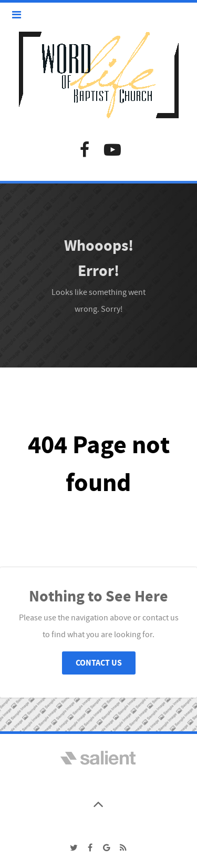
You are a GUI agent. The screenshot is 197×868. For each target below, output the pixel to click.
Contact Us (99, 663)
